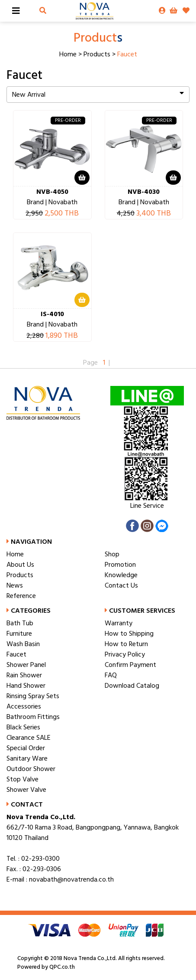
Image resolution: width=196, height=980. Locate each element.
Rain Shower (24, 675)
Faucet (16, 654)
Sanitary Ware (27, 758)
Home (68, 54)
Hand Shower (26, 686)
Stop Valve (22, 779)
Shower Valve (26, 790)
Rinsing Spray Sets (33, 696)
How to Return (126, 644)
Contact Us (121, 585)
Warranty (119, 623)
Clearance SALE (29, 738)
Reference (21, 596)
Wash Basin (23, 644)
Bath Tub (20, 623)
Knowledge (121, 575)
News (15, 585)
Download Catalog (132, 686)
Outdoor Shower (31, 769)
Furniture (19, 634)
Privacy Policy (125, 654)
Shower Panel (26, 665)
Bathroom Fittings (33, 717)
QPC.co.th (61, 967)
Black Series (23, 727)
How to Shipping (129, 634)
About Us (20, 565)
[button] (43, 11)
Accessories (24, 706)
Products (97, 54)
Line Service (147, 506)
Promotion (120, 565)
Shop (112, 554)
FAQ (111, 675)
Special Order (26, 748)
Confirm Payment (130, 665)
